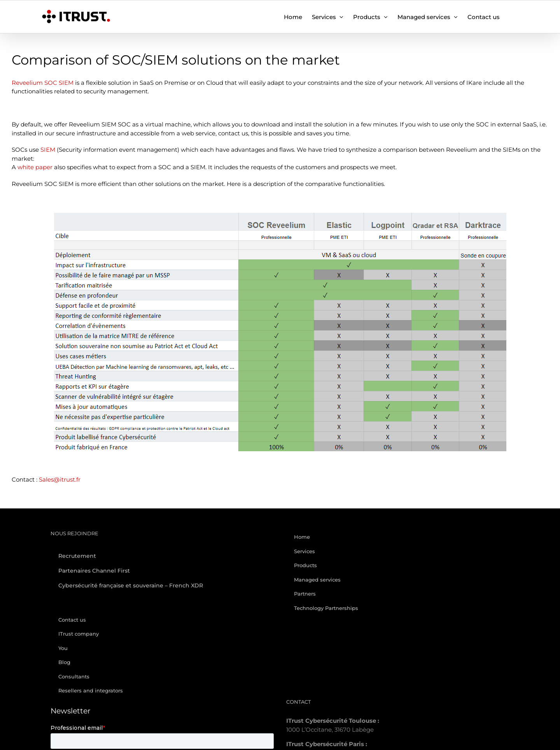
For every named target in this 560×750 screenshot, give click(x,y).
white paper (35, 167)
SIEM (48, 150)
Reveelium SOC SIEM (43, 83)
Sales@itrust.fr (60, 479)
